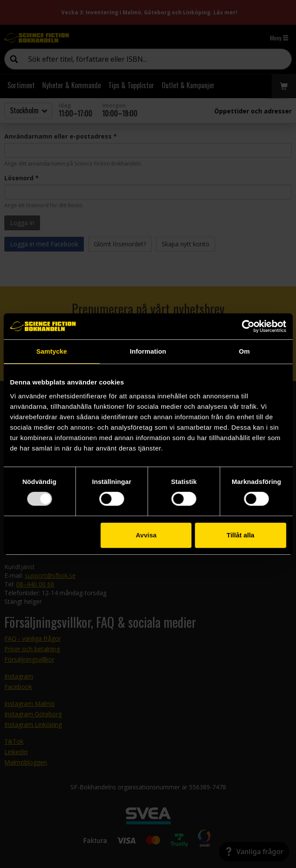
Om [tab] (244, 351)
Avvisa (146, 535)
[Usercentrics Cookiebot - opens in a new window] (248, 326)
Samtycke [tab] (52, 351)
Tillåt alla (240, 535)
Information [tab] (148, 351)
